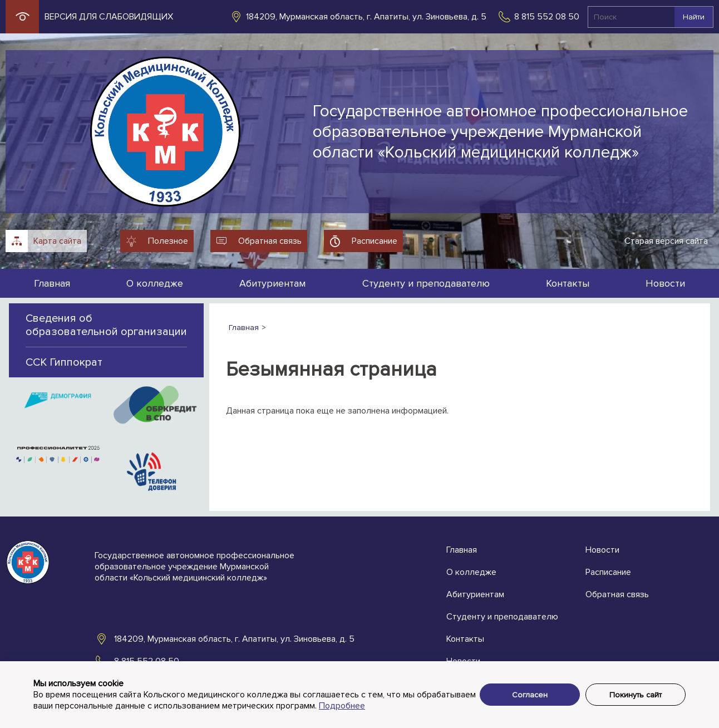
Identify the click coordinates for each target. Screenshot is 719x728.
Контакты (568, 283)
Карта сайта (57, 241)
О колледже (155, 283)
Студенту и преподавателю (426, 283)
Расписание (375, 241)
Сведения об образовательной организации (106, 325)
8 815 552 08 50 (547, 17)
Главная (52, 283)
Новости (665, 283)
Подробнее (342, 706)
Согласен (530, 695)
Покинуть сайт (636, 695)
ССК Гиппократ (64, 362)
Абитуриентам (272, 283)
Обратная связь (270, 241)
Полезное (168, 241)
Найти (694, 17)
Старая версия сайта (666, 241)
